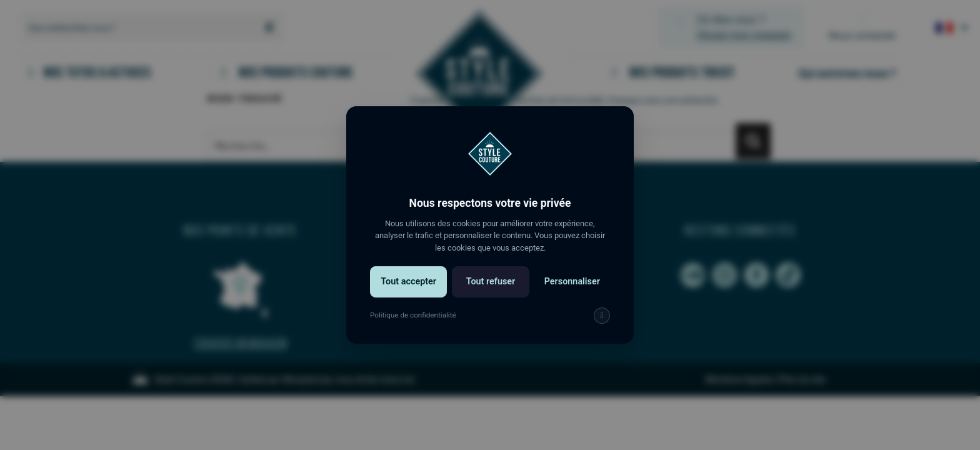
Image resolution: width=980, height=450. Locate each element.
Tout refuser (491, 282)
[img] (602, 316)
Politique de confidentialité (413, 315)
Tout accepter (408, 282)
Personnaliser (572, 282)
